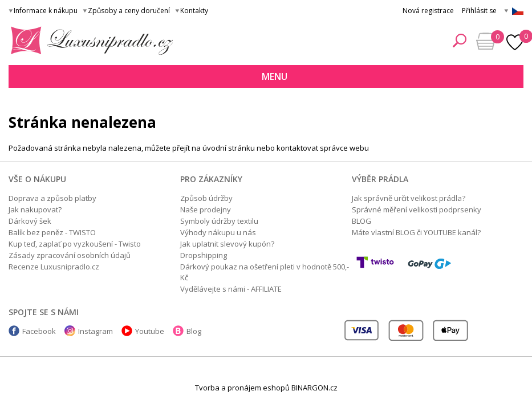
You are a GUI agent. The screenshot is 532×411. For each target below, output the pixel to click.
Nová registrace (428, 11)
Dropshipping (204, 255)
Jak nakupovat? (35, 209)
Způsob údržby (206, 198)
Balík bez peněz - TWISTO (52, 232)
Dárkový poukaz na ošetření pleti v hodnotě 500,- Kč (265, 272)
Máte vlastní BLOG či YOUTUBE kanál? (416, 232)
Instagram (96, 331)
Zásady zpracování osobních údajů (70, 255)
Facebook (39, 331)
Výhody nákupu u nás (218, 232)
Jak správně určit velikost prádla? (409, 198)
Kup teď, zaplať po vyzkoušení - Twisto (75, 244)
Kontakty (194, 11)
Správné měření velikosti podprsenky (417, 209)
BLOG (362, 221)
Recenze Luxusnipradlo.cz (54, 267)
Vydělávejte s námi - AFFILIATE (231, 289)
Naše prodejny (206, 209)
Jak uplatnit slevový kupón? (227, 244)
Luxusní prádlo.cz (89, 41)
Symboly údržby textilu (219, 221)
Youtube (150, 331)
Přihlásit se (479, 11)
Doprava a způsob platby (52, 198)
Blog (194, 331)
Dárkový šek (30, 221)
